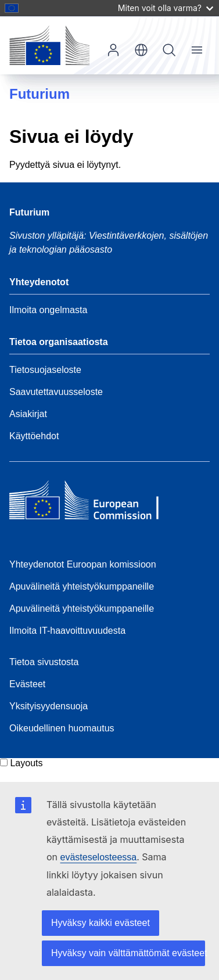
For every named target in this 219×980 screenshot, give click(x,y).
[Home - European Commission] (94, 503)
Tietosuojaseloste (45, 370)
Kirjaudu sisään (113, 50)
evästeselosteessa (99, 857)
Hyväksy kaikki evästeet (100, 923)
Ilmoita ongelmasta (48, 310)
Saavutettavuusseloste (56, 392)
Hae (169, 50)
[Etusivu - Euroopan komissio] (49, 45)
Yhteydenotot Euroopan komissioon (83, 564)
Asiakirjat (28, 414)
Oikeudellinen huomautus (62, 728)
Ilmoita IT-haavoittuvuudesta (67, 631)
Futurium (40, 94)
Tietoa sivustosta (44, 662)
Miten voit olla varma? (166, 8)
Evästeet (27, 684)
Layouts (26, 763)
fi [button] (141, 50)
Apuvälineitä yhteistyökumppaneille (82, 586)
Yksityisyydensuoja (49, 706)
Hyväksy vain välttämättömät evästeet (128, 953)
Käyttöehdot (34, 436)
